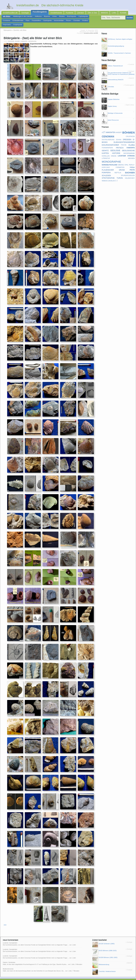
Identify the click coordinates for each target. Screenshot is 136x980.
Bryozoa (43, 17)
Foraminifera (24, 21)
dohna (119, 136)
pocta (132, 166)
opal (127, 161)
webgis (105, 177)
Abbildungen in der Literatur (21, 17)
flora (132, 141)
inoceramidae (129, 149)
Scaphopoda (87, 21)
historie (116, 149)
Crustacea (86, 17)
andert (119, 128)
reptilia (118, 169)
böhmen (128, 128)
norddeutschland (110, 161)
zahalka (111, 177)
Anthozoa (35, 17)
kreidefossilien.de (10, 13)
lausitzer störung (126, 152)
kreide (114, 152)
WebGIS (96, 13)
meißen (131, 154)
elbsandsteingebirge (124, 138)
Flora (16, 21)
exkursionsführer (110, 141)
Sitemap (40, 977)
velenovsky (130, 174)
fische (124, 141)
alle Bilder (6, 17)
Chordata (61, 21)
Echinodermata (8, 21)
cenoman (108, 132)
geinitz (105, 147)
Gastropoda (35, 21)
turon (120, 174)
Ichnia (50, 17)
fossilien (11, 37)
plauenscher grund (113, 166)
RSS (10, 977)
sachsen (130, 169)
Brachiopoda (66, 17)
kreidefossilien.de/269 (91, 30)
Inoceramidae (45, 21)
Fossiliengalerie (36, 12)
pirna (132, 163)
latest (46, 977)
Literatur (74, 13)
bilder (17, 37)
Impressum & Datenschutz (28, 977)
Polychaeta (78, 21)
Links (104, 13)
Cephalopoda (76, 17)
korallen (106, 152)
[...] (116, 177)
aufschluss (32, 37)
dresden (127, 136)
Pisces (54, 21)
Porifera (69, 21)
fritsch (120, 144)
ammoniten (110, 129)
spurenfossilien (128, 172)
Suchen (130, 18)
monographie (111, 158)
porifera (106, 169)
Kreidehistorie (52, 13)
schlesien (106, 172)
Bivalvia (57, 17)
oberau (121, 161)
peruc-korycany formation (118, 162)
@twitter (98, 977)
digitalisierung (108, 136)
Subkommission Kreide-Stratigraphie (82, 977)
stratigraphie (108, 174)
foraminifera (107, 144)
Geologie (23, 13)
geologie (115, 147)
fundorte (24, 37)
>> (5, 921)
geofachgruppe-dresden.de (61, 977)
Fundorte (64, 13)
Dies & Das (85, 13)
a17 (104, 128)
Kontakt (113, 13)
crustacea (130, 132)
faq (50, 977)
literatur (106, 154)
